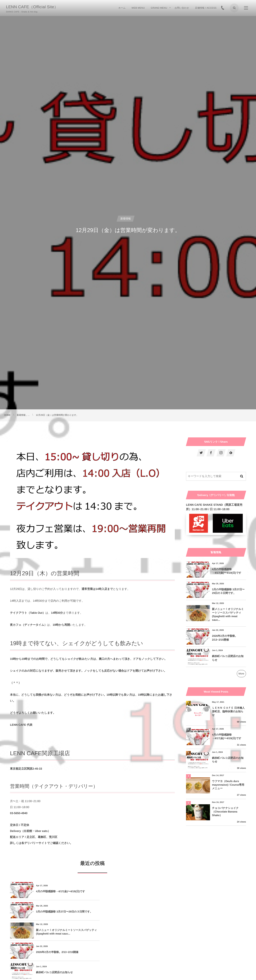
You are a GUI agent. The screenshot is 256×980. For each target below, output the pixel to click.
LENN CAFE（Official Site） (32, 7)
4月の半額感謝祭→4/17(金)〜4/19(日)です (60, 891)
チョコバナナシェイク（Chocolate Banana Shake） (225, 812)
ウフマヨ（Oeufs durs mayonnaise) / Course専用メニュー (228, 785)
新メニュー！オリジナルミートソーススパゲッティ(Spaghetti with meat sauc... (62, 912)
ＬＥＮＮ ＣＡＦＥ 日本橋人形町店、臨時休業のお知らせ (228, 711)
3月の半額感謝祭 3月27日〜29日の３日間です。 (144, 891)
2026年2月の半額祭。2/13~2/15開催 (140, 912)
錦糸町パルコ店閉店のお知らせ (54, 932)
